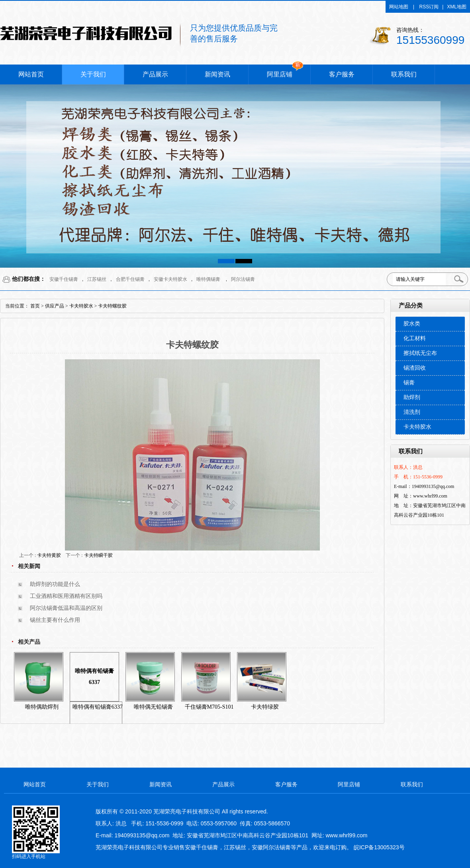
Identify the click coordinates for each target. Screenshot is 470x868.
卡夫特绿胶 (265, 707)
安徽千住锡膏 (64, 279)
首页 (35, 306)
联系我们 (404, 74)
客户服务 (342, 74)
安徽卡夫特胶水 (170, 279)
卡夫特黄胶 (49, 555)
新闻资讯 (217, 74)
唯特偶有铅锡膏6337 (94, 677)
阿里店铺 (280, 74)
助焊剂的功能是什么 (55, 584)
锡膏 (409, 383)
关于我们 (93, 74)
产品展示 (155, 74)
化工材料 (415, 338)
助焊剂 (412, 397)
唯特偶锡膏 (208, 279)
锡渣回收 (415, 368)
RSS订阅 (429, 7)
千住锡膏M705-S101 (209, 707)
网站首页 (31, 74)
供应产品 (55, 306)
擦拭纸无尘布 (420, 353)
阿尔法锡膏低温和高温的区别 (66, 608)
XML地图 (457, 7)
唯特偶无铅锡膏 (153, 707)
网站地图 (399, 7)
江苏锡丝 (97, 279)
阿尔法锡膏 (243, 279)
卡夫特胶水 (417, 427)
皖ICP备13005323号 (379, 847)
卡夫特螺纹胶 (112, 306)
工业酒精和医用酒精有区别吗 (66, 596)
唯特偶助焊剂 (42, 707)
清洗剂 (412, 412)
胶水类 (412, 324)
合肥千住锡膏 (130, 279)
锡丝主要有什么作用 (55, 620)
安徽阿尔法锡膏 (271, 847)
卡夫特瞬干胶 (98, 555)
